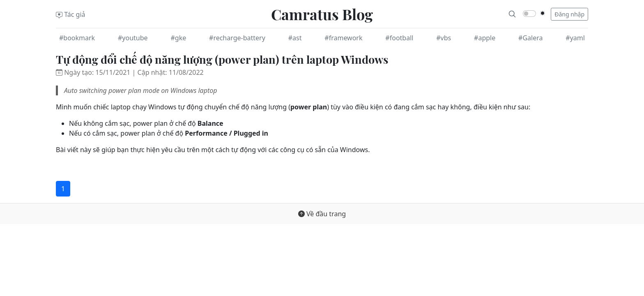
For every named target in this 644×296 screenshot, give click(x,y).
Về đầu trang (322, 214)
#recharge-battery (237, 38)
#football (399, 38)
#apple (485, 38)
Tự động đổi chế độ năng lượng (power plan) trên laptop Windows (222, 59)
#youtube (133, 38)
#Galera (530, 38)
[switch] (529, 14)
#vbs (444, 38)
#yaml (575, 38)
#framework (343, 38)
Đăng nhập (569, 14)
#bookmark (77, 38)
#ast (295, 38)
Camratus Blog (322, 14)
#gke (178, 38)
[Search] (512, 14)
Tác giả (71, 14)
